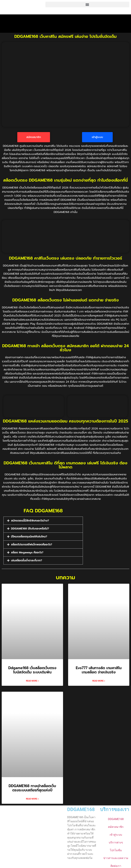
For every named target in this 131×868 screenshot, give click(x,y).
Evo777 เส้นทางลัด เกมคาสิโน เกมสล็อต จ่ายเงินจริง (99, 669)
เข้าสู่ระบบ (116, 833)
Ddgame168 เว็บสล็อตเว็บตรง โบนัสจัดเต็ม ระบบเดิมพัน (32, 669)
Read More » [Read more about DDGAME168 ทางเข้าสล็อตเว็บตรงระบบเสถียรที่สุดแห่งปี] (32, 797)
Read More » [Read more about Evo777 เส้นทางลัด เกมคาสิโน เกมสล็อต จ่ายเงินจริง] (99, 680)
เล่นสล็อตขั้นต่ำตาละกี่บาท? (27, 559)
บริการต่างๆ (116, 841)
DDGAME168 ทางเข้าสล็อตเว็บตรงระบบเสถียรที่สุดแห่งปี (32, 787)
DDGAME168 (81, 808)
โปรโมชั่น (116, 849)
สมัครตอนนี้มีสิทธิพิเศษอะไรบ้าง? (30, 519)
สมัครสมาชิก (116, 826)
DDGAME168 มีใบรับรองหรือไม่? (30, 527)
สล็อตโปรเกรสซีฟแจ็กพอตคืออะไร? (32, 543)
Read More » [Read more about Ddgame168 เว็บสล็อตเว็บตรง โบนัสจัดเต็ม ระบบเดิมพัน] (32, 680)
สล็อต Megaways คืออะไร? (27, 551)
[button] (87, 4)
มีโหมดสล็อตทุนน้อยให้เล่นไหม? (29, 535)
